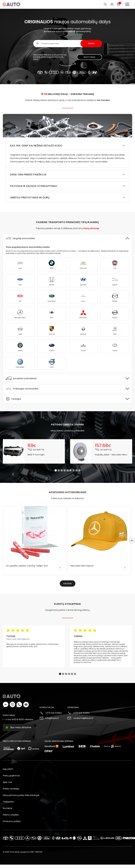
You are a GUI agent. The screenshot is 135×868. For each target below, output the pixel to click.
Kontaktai (8, 808)
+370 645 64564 (54, 713)
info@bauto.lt (52, 718)
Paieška (91, 43)
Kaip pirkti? (8, 769)
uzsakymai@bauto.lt (83, 718)
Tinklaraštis (8, 802)
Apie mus (7, 782)
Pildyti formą (89, 57)
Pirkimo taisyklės (11, 815)
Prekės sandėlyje (11, 789)
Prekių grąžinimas (11, 776)
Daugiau (68, 583)
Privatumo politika (12, 821)
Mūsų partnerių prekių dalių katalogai (21, 795)
